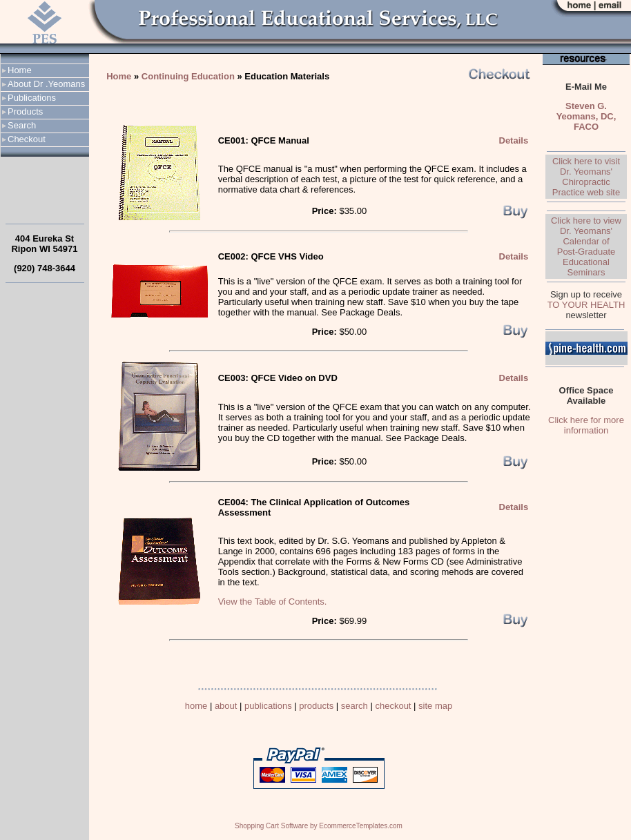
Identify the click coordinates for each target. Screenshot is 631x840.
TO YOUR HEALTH (586, 305)
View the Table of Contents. (273, 602)
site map (435, 706)
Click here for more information (586, 425)
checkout (393, 706)
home (196, 706)
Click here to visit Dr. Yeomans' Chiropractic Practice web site (586, 177)
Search (22, 125)
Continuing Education (188, 76)
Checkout (27, 139)
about (226, 706)
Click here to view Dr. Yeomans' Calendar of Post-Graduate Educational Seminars (586, 246)
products (316, 706)
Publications (32, 98)
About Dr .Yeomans (46, 84)
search (355, 706)
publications (268, 706)
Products (25, 111)
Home (20, 70)
